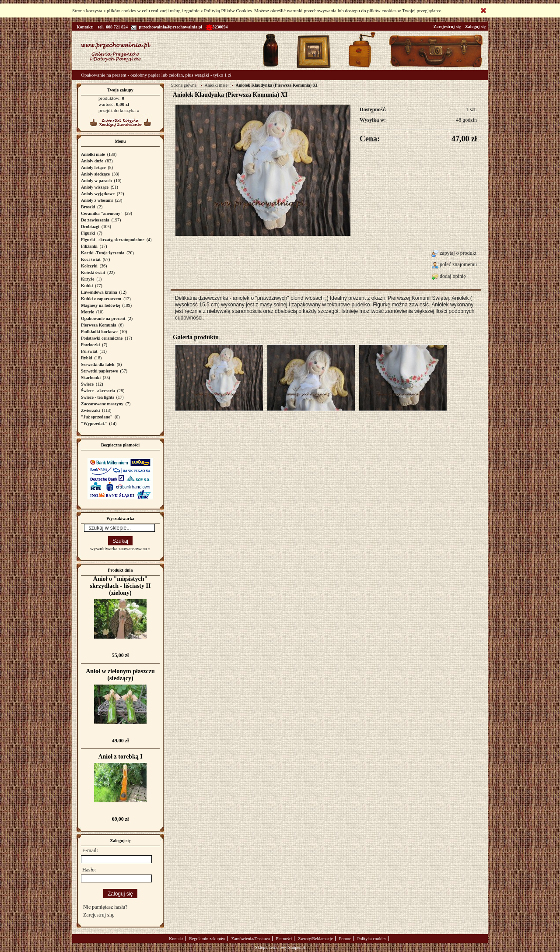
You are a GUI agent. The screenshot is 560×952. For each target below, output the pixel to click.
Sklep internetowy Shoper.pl (280, 947)
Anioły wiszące (95, 187)
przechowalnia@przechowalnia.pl (166, 27)
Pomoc (345, 939)
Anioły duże (92, 161)
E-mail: (90, 850)
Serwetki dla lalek (98, 364)
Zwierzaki (90, 410)
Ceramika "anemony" (102, 213)
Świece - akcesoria (98, 391)
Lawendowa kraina (99, 292)
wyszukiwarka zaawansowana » (120, 548)
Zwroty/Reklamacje (315, 939)
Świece (87, 384)
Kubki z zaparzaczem (101, 299)
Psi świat (89, 351)
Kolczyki (89, 266)
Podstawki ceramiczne (102, 338)
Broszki (88, 207)
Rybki (87, 358)
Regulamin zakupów (207, 939)
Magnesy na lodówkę (100, 305)
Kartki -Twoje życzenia (103, 253)
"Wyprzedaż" (94, 423)
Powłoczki (90, 345)
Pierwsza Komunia (99, 325)
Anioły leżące (93, 167)
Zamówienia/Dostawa (251, 939)
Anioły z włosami (97, 200)
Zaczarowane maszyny (102, 404)
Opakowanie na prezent (103, 318)
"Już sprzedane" (97, 417)
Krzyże (88, 279)
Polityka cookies (371, 939)
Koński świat (93, 272)
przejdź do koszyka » (119, 110)
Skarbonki (91, 378)
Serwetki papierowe (100, 371)
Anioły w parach (96, 181)
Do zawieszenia (95, 220)
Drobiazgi (90, 227)
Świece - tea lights (98, 397)
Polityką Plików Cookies (228, 11)
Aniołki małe (93, 154)
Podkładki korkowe (99, 332)
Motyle (87, 312)
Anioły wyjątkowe (98, 194)
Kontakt (176, 939)
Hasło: (89, 870)
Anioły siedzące (95, 174)
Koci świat (91, 259)
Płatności (284, 939)
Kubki (87, 286)
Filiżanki (89, 246)
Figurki (88, 233)
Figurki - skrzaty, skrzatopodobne (113, 240)
